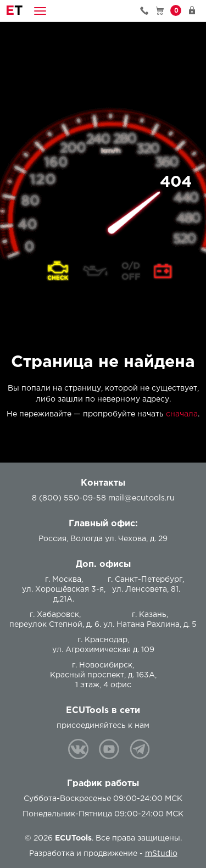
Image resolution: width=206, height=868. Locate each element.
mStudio (161, 854)
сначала (182, 414)
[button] (40, 11)
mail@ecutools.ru (141, 498)
